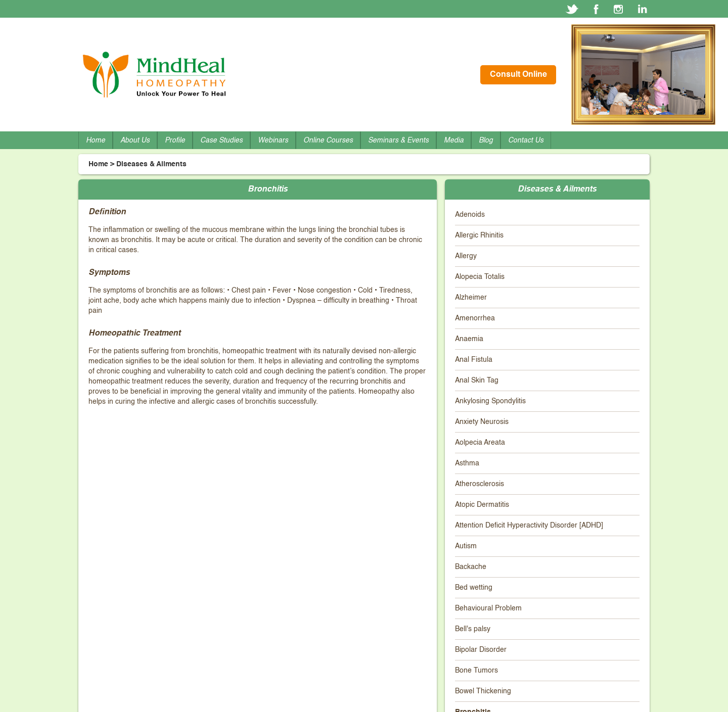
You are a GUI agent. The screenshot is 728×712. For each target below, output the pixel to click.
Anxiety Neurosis (482, 422)
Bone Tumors (476, 671)
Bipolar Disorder (481, 650)
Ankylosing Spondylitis (490, 401)
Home (96, 140)
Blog (486, 140)
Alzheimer (471, 298)
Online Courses (328, 140)
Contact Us (526, 140)
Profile (175, 140)
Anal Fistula (474, 360)
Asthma (467, 463)
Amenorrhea (475, 318)
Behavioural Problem (488, 608)
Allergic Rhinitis (479, 235)
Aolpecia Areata (480, 443)
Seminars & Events (398, 140)
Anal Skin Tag (477, 381)
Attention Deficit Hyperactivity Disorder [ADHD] (529, 526)
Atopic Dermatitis (482, 505)
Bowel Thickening (483, 691)
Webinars (273, 140)
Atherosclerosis (480, 484)
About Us (135, 140)
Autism (466, 546)
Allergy (466, 256)
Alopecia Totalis (480, 277)
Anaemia (469, 339)
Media (454, 140)
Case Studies (221, 140)
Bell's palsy (473, 629)
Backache (471, 567)
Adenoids (470, 215)
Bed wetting (474, 588)
